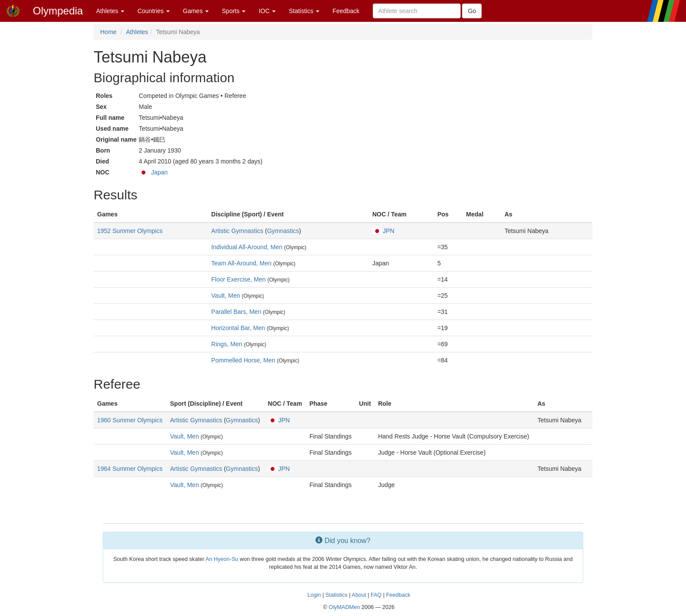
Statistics (304, 11)
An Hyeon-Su (222, 559)
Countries (154, 11)
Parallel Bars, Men (236, 312)
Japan (159, 172)
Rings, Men (227, 344)
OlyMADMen (344, 607)
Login (314, 595)
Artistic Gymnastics (237, 231)
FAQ (376, 595)
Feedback (346, 11)
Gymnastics (283, 231)
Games (196, 11)
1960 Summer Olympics (130, 420)
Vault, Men (226, 296)
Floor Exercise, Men (238, 279)
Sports (234, 11)
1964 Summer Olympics (130, 469)
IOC (267, 11)
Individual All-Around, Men (247, 247)
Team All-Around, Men (241, 263)
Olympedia (58, 11)
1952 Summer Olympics (130, 231)
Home (108, 32)
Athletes (110, 11)
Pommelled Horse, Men (243, 360)
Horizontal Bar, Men (238, 328)
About (359, 595)
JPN (383, 231)
